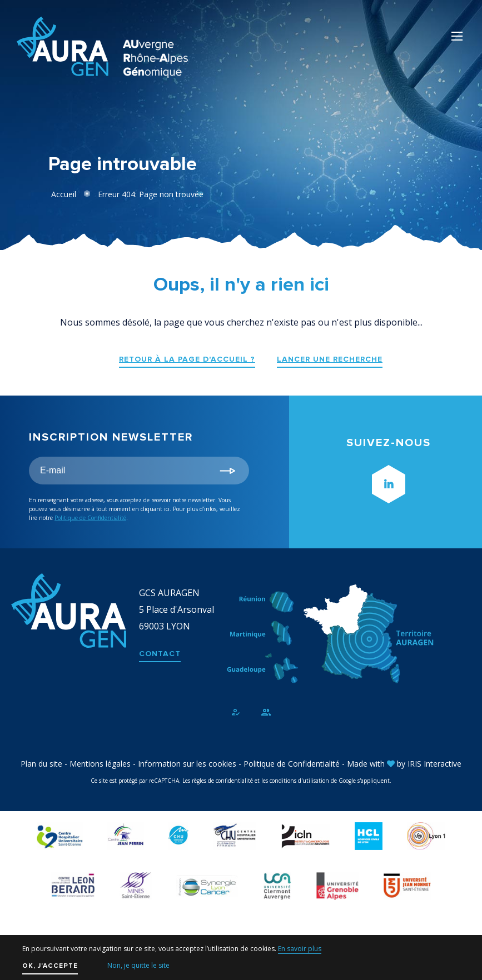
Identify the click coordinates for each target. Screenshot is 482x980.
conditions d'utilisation (299, 781)
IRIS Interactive (434, 764)
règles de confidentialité (222, 781)
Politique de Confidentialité (90, 518)
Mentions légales (100, 764)
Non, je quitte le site (138, 965)
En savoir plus (300, 949)
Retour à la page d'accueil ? (187, 359)
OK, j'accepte (50, 966)
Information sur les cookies (187, 764)
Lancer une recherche (330, 359)
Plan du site (41, 764)
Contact (160, 654)
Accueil (64, 194)
